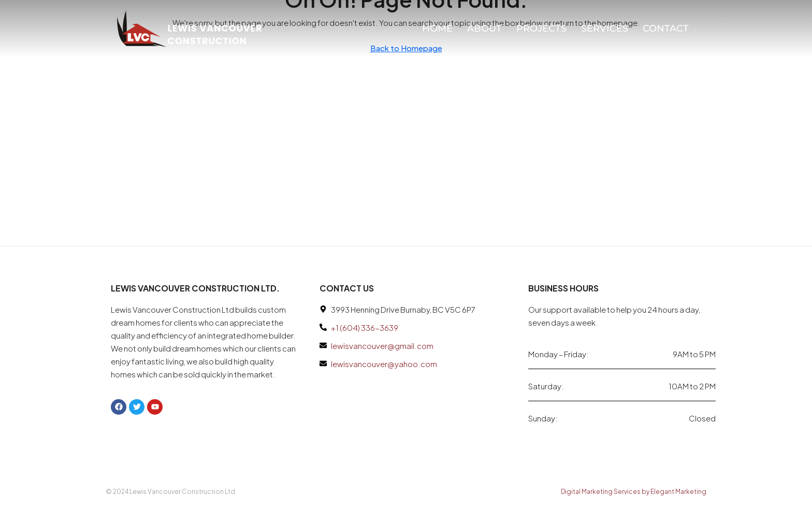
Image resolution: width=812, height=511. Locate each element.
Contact (666, 28)
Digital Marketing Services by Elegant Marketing (634, 492)
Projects (541, 28)
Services (605, 28)
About (484, 28)
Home (437, 28)
